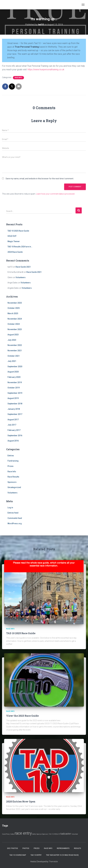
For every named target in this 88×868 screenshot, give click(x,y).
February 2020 (14, 377)
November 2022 (15, 345)
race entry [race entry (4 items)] (23, 833)
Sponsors (12, 482)
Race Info (18, 78)
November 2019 (15, 382)
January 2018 (14, 409)
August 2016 (13, 441)
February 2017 (14, 430)
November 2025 (15, 303)
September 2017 (15, 414)
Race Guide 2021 (23, 267)
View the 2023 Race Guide (22, 716)
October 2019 (14, 388)
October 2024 (14, 324)
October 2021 (14, 356)
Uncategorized (14, 487)
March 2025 (13, 313)
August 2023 (13, 335)
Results (78, 848)
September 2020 (15, 367)
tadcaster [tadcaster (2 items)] (66, 834)
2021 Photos (12, 848)
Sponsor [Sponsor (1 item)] (39, 834)
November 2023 (15, 329)
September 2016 (15, 436)
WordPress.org (15, 523)
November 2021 (15, 351)
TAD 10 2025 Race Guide (18, 231)
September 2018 (15, 404)
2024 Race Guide (15, 252)
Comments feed (15, 518)
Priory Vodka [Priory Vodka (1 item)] (10, 834)
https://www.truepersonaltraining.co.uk (46, 69)
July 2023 (12, 340)
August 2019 (13, 398)
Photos (26, 848)
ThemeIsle (53, 862)
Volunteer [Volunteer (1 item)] (75, 834)
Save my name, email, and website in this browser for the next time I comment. (40, 179)
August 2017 (13, 420)
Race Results (13, 477)
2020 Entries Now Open (21, 801)
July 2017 (12, 425)
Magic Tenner (14, 241)
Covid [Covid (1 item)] (4, 834)
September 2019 (15, 393)
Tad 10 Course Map (18, 855)
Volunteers (21, 277)
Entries (11, 456)
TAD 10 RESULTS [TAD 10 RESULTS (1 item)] (54, 834)
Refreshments (63, 848)
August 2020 (13, 372)
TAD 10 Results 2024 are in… (20, 247)
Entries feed (13, 513)
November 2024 (15, 319)
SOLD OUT (12, 236)
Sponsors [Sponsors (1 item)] (45, 834)
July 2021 (12, 361)
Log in (10, 508)
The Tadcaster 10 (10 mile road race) (62, 855)
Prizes (10, 466)
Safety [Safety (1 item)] (34, 834)
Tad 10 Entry (36, 855)
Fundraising (13, 461)
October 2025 (14, 308)
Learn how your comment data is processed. (56, 194)
